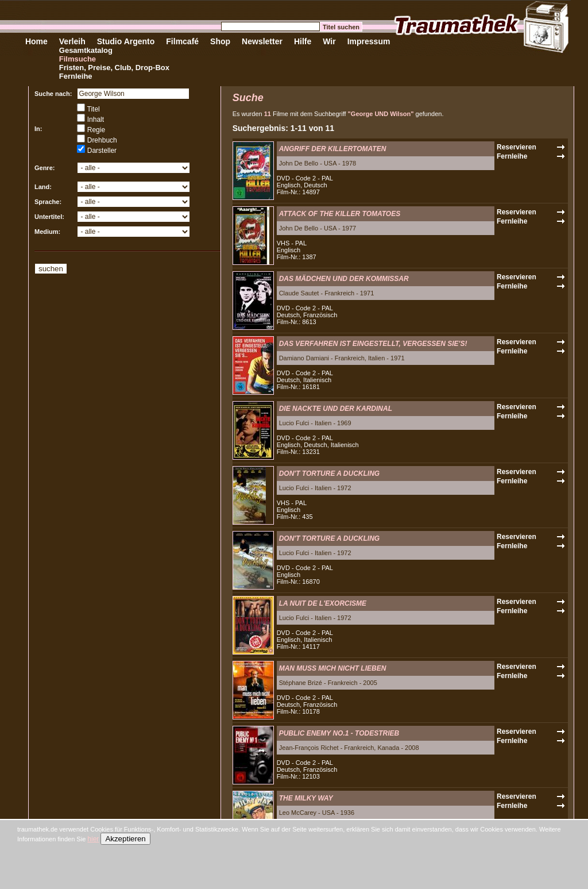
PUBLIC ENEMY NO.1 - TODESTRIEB (339, 733)
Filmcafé (182, 41)
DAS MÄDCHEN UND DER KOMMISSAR (344, 279)
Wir (329, 41)
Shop (220, 41)
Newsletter (262, 41)
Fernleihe (76, 76)
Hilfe (303, 41)
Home (36, 41)
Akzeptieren (125, 839)
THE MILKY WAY (306, 798)
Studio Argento (126, 41)
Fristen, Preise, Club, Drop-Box (114, 68)
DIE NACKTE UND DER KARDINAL (336, 409)
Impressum (369, 41)
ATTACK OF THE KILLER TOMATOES (340, 214)
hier (93, 839)
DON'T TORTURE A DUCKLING (330, 474)
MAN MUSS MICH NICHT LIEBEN (333, 668)
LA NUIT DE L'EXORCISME (323, 603)
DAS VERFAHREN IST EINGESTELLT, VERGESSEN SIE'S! (373, 344)
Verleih (72, 41)
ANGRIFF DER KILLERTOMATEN (333, 149)
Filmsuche (78, 59)
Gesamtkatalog (86, 50)
